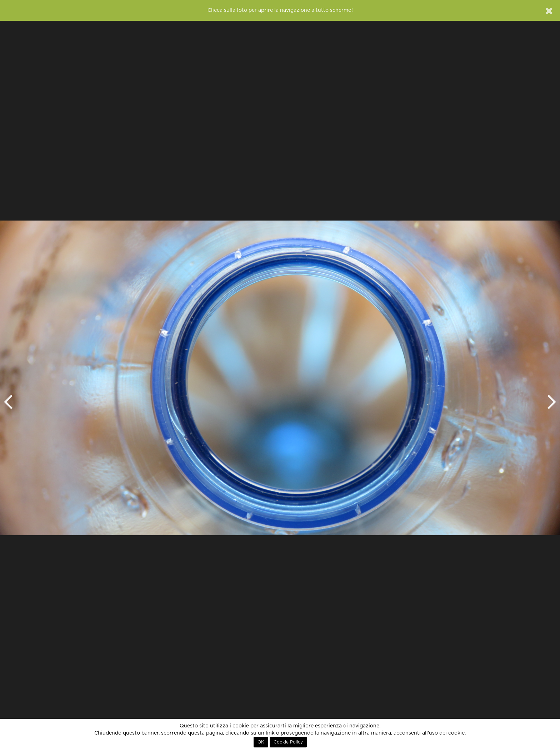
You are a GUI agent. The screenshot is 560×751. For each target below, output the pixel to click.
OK (261, 742)
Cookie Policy (288, 742)
